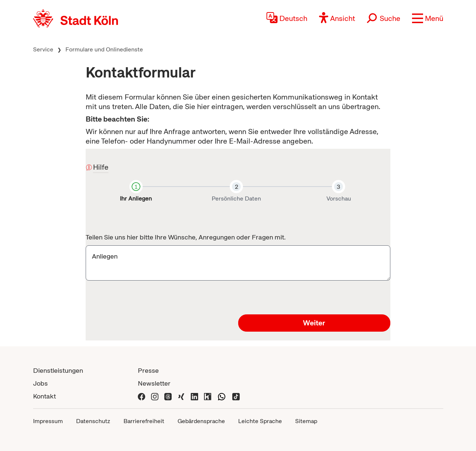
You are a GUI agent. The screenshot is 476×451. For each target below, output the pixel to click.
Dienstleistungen (58, 370)
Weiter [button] (314, 323)
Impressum (48, 421)
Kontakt (44, 396)
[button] (428, 18)
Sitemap (306, 421)
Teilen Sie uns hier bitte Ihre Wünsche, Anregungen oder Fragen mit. (186, 237)
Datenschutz (93, 421)
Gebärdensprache (201, 421)
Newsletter (154, 383)
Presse (148, 370)
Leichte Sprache (260, 421)
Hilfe (101, 168)
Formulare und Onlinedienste (104, 49)
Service (43, 49)
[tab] (136, 193)
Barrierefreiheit (144, 421)
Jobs (40, 383)
